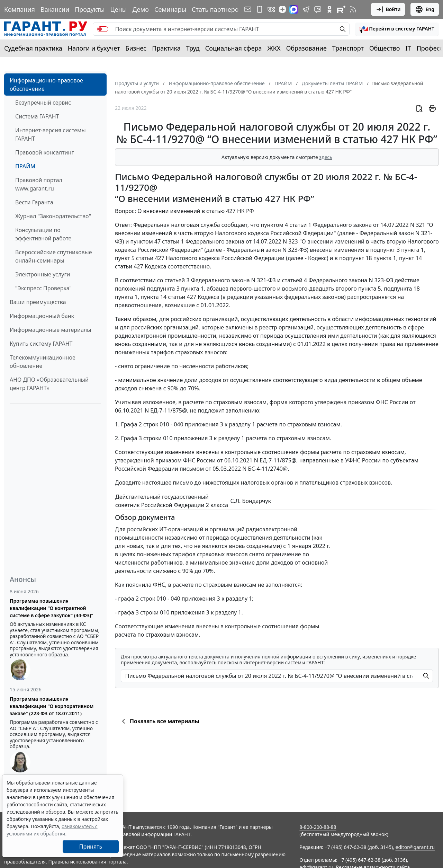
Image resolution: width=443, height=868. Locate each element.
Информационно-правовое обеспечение (46, 85)
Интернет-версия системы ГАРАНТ (51, 134)
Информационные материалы (50, 330)
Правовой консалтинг (44, 152)
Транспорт (348, 48)
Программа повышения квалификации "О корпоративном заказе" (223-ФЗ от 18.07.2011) (52, 706)
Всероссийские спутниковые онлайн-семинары (54, 256)
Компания (20, 9)
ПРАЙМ (25, 166)
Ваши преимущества (38, 302)
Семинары (170, 9)
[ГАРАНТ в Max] (294, 9)
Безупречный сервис (43, 103)
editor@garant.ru (415, 847)
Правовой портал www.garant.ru (39, 184)
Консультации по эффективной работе (43, 234)
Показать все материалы (159, 721)
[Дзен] (282, 9)
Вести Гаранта (34, 202)
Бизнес (136, 48)
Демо (141, 9)
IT (408, 48)
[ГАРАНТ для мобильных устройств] (260, 9)
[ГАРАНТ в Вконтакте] (271, 9)
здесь (326, 157)
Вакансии (55, 9)
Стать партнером (218, 9)
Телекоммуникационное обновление (43, 362)
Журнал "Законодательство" (53, 216)
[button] (397, 29)
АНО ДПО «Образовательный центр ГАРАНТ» (49, 384)
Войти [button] (388, 9)
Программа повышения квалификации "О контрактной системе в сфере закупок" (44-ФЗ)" (52, 608)
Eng (425, 9)
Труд (193, 48)
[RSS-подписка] (353, 9)
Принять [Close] (91, 847)
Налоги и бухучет (94, 48)
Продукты (90, 9)
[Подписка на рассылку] (248, 9)
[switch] (103, 29)
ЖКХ (274, 48)
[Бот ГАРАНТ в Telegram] (318, 9)
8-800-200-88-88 (318, 827)
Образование (306, 48)
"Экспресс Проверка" (43, 288)
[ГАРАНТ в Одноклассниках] (329, 9)
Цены (118, 9)
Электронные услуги (43, 274)
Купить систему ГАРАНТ (41, 344)
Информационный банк (42, 316)
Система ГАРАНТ (37, 116)
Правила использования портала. (88, 862)
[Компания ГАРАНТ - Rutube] (341, 9)
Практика (166, 48)
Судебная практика (33, 48)
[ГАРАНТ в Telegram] (306, 9)
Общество (385, 48)
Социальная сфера (234, 48)
